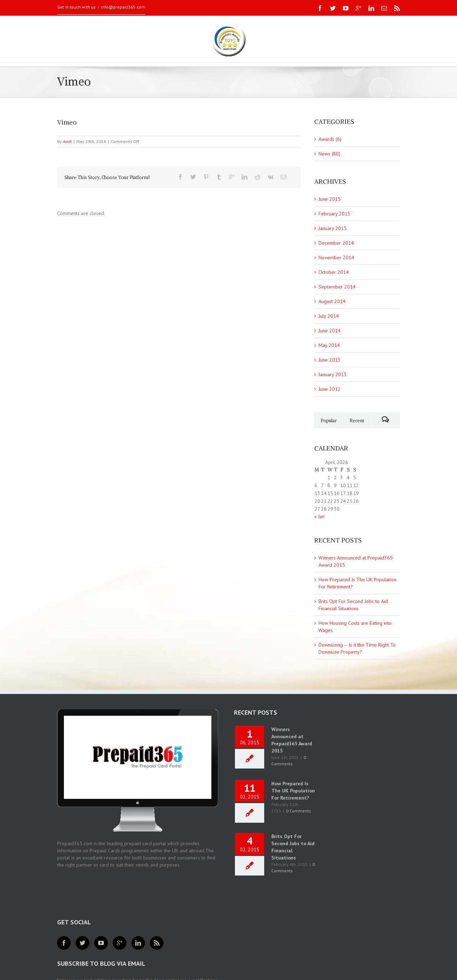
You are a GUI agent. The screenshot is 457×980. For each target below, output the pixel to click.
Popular (329, 421)
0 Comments (298, 811)
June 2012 (330, 389)
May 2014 (329, 345)
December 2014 (336, 243)
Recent (357, 421)
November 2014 (336, 257)
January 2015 (333, 228)
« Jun (319, 516)
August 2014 (332, 301)
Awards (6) (330, 139)
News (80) (329, 154)
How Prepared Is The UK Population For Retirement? (293, 791)
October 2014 (334, 272)
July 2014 (329, 316)
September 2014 (337, 287)
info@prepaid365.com (123, 7)
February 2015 (334, 214)
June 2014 (330, 331)
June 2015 (330, 199)
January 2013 (333, 374)
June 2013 (330, 360)
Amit (67, 141)
